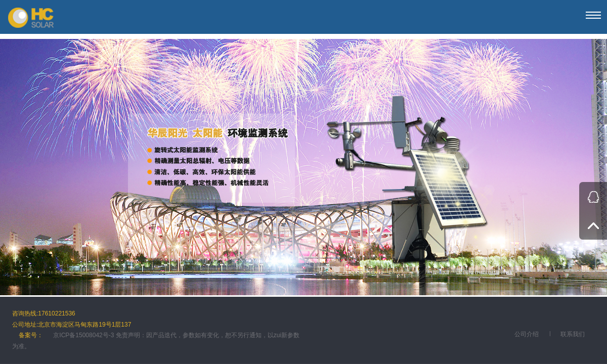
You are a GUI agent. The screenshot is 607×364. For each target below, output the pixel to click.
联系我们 (573, 334)
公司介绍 (527, 334)
